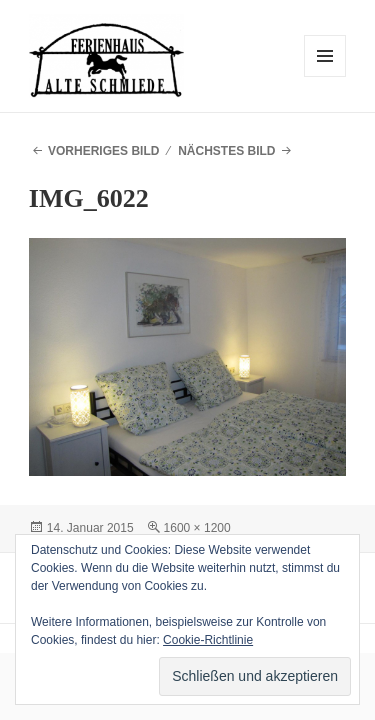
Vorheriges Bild (103, 151)
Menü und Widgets (325, 76)
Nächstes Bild (226, 151)
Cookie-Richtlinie (208, 640)
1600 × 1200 (197, 528)
